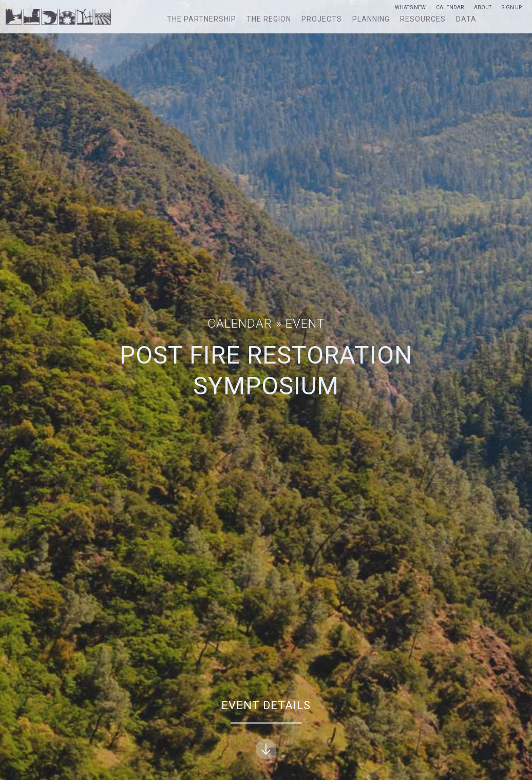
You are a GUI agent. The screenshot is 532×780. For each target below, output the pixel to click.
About (483, 8)
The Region (269, 19)
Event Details (266, 729)
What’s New (410, 8)
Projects (322, 19)
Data (466, 19)
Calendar (450, 8)
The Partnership (202, 19)
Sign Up (512, 8)
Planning (371, 19)
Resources (423, 19)
